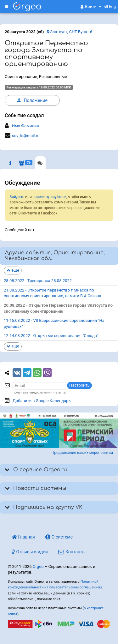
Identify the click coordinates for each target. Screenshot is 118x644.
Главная (23, 537)
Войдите (17, 197)
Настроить (79, 385)
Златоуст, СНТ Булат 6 (70, 32)
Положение (32, 100)
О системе (59, 537)
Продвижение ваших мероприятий (82, 453)
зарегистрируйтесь (50, 197)
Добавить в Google (42, 401)
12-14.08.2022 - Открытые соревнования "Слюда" (51, 336)
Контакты (72, 552)
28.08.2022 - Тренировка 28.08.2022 (38, 281)
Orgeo (38, 566)
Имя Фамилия (25, 126)
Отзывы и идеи (30, 552)
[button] (91, 7)
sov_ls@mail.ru (26, 136)
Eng (110, 6)
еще (13, 270)
